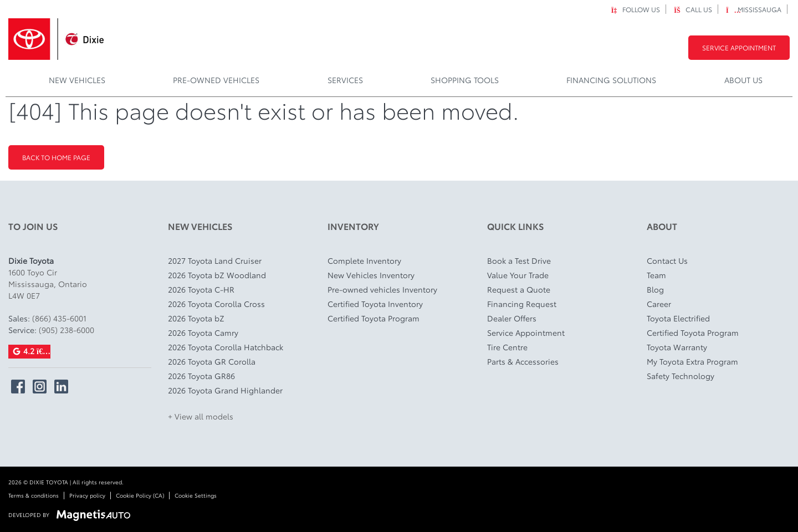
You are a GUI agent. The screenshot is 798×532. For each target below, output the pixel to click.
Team (656, 275)
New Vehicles (77, 80)
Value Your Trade (518, 275)
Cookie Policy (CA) (140, 495)
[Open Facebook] (18, 387)
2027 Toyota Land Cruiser (215, 260)
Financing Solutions (611, 80)
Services (345, 80)
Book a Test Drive (519, 260)
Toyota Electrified (678, 318)
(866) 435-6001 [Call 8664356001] (59, 318)
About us (743, 80)
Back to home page (56, 157)
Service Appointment (739, 47)
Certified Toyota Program (374, 318)
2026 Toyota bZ (196, 318)
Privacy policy (87, 495)
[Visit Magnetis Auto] (96, 514)
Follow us (635, 9)
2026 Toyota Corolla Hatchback (226, 347)
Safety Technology (681, 376)
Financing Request (522, 304)
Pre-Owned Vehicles (216, 80)
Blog (655, 289)
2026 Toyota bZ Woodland (217, 275)
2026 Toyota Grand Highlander (225, 390)
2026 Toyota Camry (203, 332)
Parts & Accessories (523, 361)
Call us (693, 9)
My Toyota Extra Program (692, 361)
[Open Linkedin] (61, 387)
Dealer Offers (512, 318)
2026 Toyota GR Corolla (212, 361)
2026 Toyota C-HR (201, 289)
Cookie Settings (196, 495)
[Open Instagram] (40, 387)
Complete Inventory (364, 260)
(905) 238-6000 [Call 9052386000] (66, 330)
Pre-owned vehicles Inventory (382, 289)
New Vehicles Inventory (371, 275)
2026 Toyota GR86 (201, 376)
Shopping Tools (465, 80)
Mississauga (754, 9)
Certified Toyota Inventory (375, 304)
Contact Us (667, 260)
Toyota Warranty (677, 347)
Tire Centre (507, 347)
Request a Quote (519, 289)
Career (659, 304)
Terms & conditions (34, 495)
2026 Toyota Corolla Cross (216, 304)
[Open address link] (48, 284)
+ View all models (201, 416)
